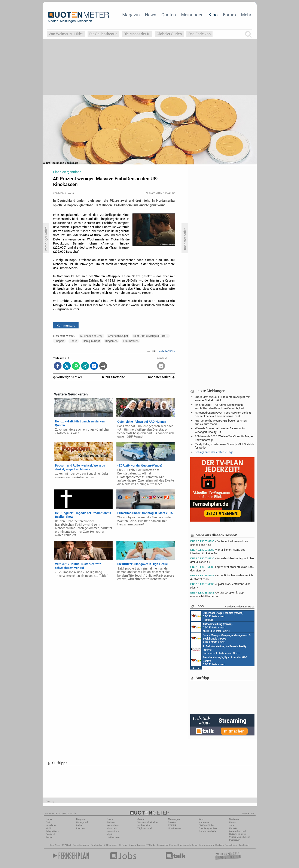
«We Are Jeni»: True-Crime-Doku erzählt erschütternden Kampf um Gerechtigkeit (219, 406)
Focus (74, 341)
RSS (48, 822)
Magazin (131, 15)
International (113, 831)
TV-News (111, 822)
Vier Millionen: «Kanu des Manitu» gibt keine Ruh (218, 551)
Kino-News (204, 822)
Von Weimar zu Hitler (66, 34)
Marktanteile (144, 825)
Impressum (235, 840)
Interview (81, 828)
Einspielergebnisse (208, 828)
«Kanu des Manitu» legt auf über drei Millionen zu (222, 560)
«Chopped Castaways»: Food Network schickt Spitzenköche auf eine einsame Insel (223, 414)
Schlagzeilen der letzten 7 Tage (214, 452)
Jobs (232, 825)
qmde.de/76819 (166, 351)
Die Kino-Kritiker (206, 825)
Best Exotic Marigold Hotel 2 (151, 336)
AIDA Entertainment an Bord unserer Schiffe (212, 627)
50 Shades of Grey (91, 336)
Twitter (49, 837)
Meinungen (192, 15)
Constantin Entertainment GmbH (219, 649)
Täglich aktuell (145, 828)
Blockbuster (162, 845)
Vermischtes (113, 825)
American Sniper (118, 336)
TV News (123, 845)
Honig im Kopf (91, 341)
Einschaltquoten (137, 845)
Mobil (49, 828)
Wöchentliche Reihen (148, 822)
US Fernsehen (111, 845)
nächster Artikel (161, 377)
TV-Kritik (172, 825)
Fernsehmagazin (81, 845)
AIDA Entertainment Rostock (221, 638)
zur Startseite (113, 377)
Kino (213, 15)
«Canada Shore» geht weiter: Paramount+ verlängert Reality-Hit (220, 430)
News (151, 15)
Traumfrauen (131, 341)
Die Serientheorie (103, 34)
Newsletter (51, 825)
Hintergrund (82, 822)
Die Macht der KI (137, 34)
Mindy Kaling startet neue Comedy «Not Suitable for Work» (224, 446)
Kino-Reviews (175, 828)
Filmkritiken (97, 845)
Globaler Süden (169, 34)
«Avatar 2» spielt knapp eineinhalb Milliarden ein (217, 594)
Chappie (60, 341)
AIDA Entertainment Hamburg (217, 616)
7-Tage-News (52, 831)
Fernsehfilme (176, 845)
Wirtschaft (112, 828)
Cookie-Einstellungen (240, 837)
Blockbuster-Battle (207, 831)
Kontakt (233, 828)
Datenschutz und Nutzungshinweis (238, 833)
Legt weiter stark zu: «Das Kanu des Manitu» (222, 569)
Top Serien (244, 845)
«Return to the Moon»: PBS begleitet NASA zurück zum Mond (221, 422)
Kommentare (66, 325)
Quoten (169, 15)
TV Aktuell (67, 845)
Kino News (55, 845)
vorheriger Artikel (67, 377)
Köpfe (110, 834)
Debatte (172, 822)
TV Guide (151, 845)
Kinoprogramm (206, 845)
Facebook (51, 834)
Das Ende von (200, 34)
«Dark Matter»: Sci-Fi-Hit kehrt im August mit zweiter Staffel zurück (222, 398)
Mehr (246, 15)
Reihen (80, 825)
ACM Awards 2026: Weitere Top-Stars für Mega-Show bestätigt (224, 438)
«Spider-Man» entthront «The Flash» (220, 586)
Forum (229, 15)
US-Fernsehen (114, 837)
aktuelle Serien (190, 845)
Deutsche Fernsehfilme (226, 845)
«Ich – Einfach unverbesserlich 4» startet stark (222, 577)
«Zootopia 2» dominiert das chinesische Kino (219, 543)
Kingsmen (111, 341)
